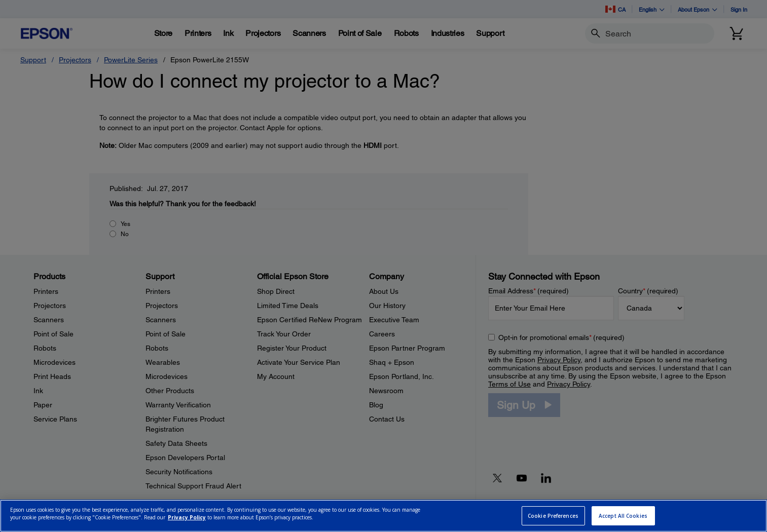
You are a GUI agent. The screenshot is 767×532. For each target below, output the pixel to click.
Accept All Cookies (623, 516)
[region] (383, 516)
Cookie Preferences (553, 516)
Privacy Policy (187, 517)
